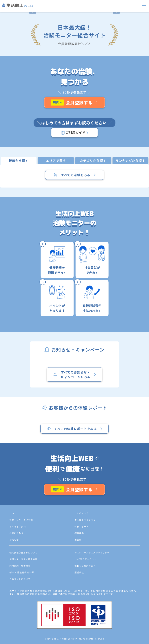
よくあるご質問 (18, 526)
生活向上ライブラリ (85, 520)
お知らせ (14, 540)
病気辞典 (79, 533)
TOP (12, 513)
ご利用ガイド (74, 132)
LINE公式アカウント (85, 559)
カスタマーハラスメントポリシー (92, 552)
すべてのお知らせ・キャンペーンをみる (74, 374)
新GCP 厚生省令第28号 (22, 572)
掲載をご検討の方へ (85, 566)
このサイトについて (20, 579)
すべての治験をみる (74, 175)
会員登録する (75, 102)
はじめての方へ (83, 513)
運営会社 (79, 572)
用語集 (78, 540)
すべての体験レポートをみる (75, 429)
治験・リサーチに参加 (21, 520)
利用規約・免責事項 (20, 566)
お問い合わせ (16, 533)
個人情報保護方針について (23, 552)
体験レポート (82, 526)
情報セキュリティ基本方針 (23, 559)
